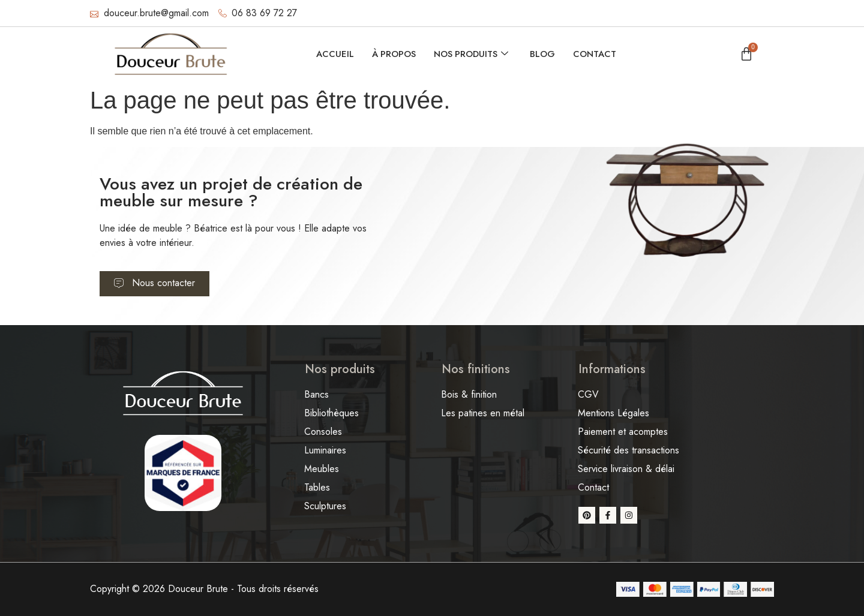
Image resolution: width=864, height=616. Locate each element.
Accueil (334, 54)
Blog (543, 54)
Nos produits (471, 54)
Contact (595, 54)
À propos (393, 54)
